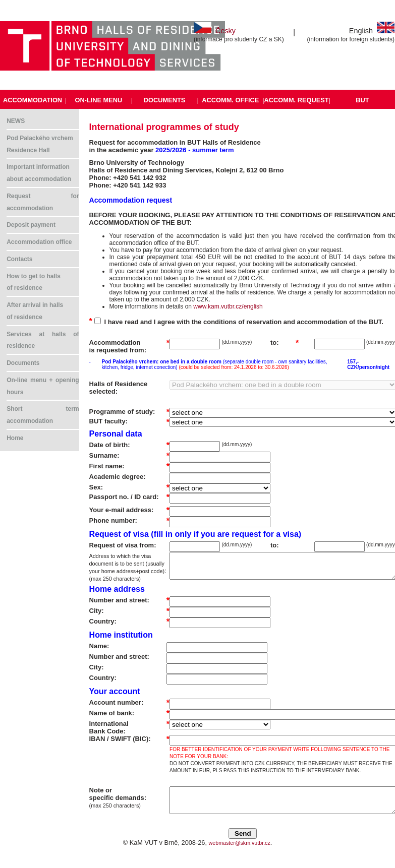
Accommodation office (39, 242)
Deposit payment (31, 225)
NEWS (16, 121)
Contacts (19, 259)
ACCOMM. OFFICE (230, 100)
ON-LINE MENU (98, 100)
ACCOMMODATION (33, 100)
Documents (23, 363)
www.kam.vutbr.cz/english (228, 306)
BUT (362, 100)
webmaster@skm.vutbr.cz (240, 843)
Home (15, 438)
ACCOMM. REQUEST (297, 100)
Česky (215, 31)
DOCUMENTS (164, 100)
